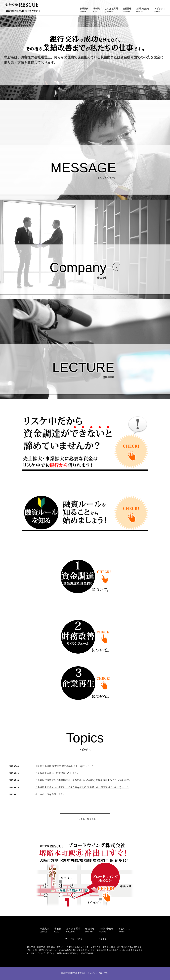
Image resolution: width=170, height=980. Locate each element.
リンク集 (103, 939)
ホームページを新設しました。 (51, 794)
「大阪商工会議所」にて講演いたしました (57, 773)
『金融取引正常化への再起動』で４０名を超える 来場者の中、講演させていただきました (82, 787)
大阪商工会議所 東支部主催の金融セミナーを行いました (65, 766)
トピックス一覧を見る (85, 819)
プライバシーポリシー (75, 939)
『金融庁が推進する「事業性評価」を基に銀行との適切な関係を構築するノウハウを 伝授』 (83, 780)
